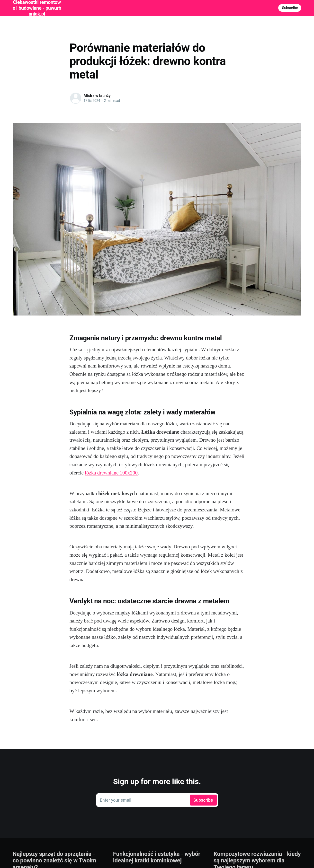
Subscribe (290, 8)
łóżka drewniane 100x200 (111, 473)
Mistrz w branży (97, 96)
